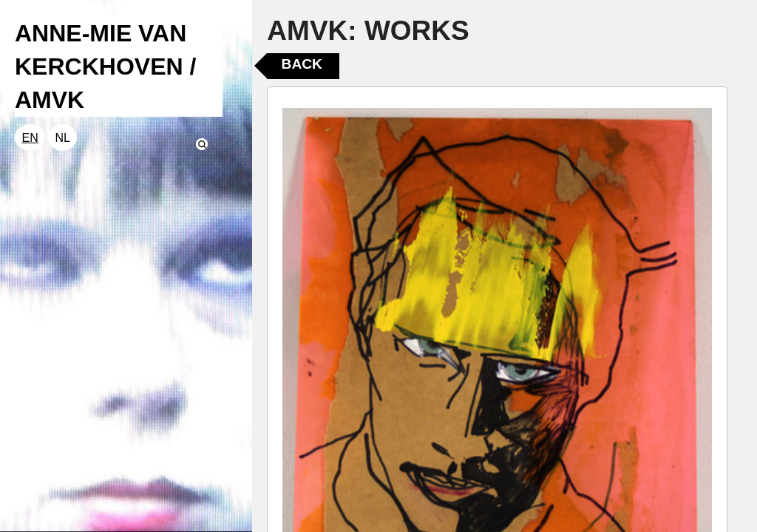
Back (302, 64)
